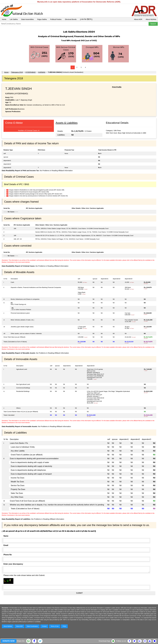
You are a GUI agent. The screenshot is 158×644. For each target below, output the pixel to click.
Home (4, 19)
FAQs (64, 626)
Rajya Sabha (42, 19)
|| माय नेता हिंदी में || (86, 19)
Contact (44, 626)
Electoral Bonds (71, 19)
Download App (104, 641)
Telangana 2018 (17, 72)
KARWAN (42, 72)
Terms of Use (55, 626)
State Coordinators (32, 626)
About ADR (138, 19)
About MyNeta (151, 19)
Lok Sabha (14, 19)
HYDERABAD (30, 72)
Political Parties (56, 19)
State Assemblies (27, 19)
